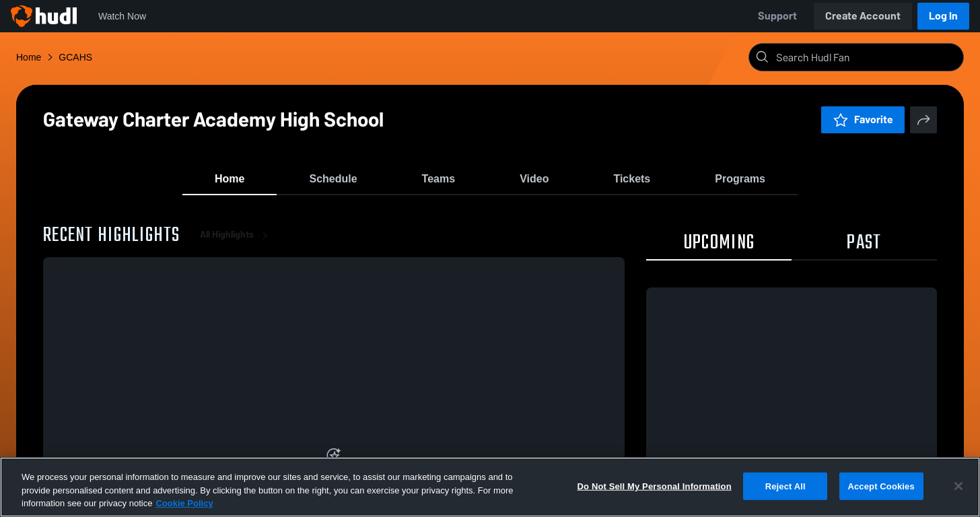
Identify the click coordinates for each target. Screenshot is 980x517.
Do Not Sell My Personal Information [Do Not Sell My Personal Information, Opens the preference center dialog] (655, 486)
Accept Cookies (881, 486)
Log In (943, 16)
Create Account (863, 16)
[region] (490, 487)
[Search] (867, 57)
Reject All (785, 486)
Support (777, 16)
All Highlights (236, 242)
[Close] (958, 486)
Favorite (863, 119)
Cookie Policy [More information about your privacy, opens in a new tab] (184, 503)
